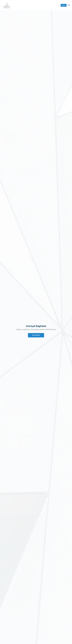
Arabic (64, 5)
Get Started (36, 335)
